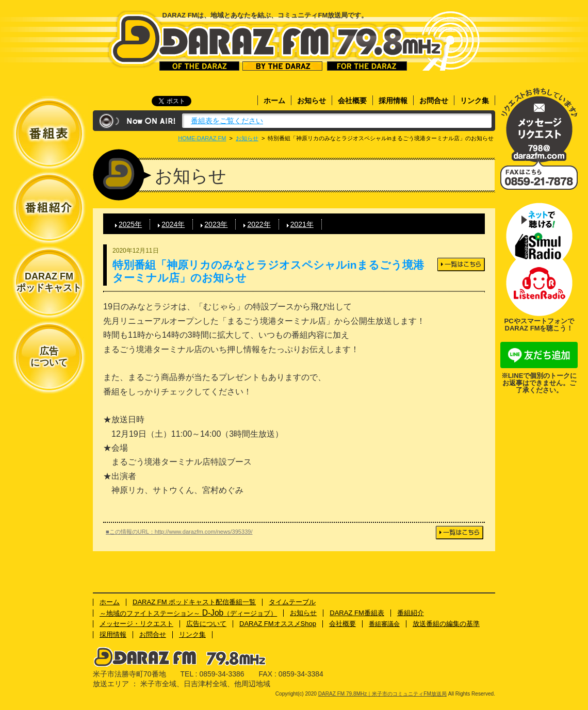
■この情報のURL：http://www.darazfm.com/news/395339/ (179, 532)
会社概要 (352, 101)
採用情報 (393, 101)
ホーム (274, 101)
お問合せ (434, 101)
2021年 (302, 224)
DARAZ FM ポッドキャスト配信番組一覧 (194, 602)
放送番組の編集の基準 (446, 624)
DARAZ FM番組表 (357, 613)
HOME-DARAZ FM (202, 138)
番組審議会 (384, 624)
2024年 (173, 224)
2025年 (130, 224)
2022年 (259, 224)
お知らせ (312, 101)
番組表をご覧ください (227, 121)
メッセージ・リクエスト (539, 125)
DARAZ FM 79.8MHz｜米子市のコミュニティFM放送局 (277, 40)
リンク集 (475, 101)
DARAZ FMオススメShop (278, 624)
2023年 (216, 224)
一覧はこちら (461, 265)
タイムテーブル (292, 602)
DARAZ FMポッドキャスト (49, 282)
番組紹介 (411, 613)
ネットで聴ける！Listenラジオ (539, 288)
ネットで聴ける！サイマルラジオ (539, 231)
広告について (49, 357)
